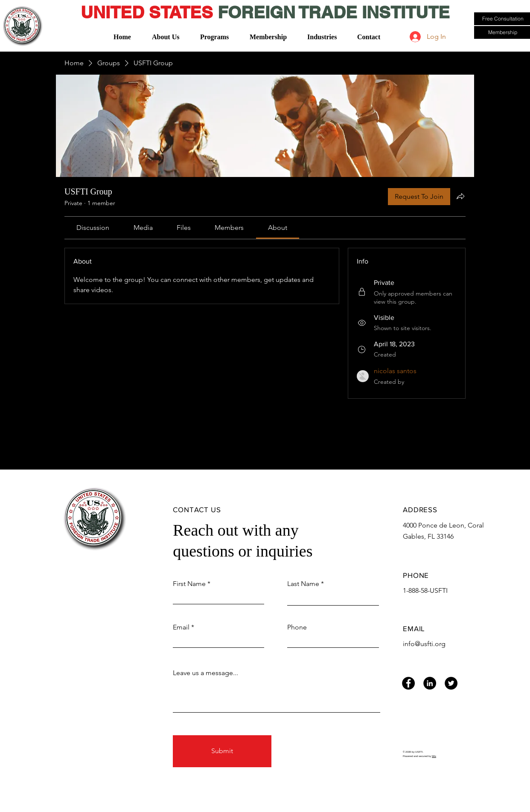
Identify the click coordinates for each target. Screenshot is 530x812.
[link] (93, 228)
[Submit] (222, 751)
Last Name (303, 584)
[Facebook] (408, 683)
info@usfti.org (424, 644)
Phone (297, 627)
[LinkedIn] (430, 683)
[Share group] (460, 196)
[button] (168, 33)
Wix (434, 756)
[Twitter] (451, 683)
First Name (189, 584)
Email (181, 627)
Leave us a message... (205, 673)
